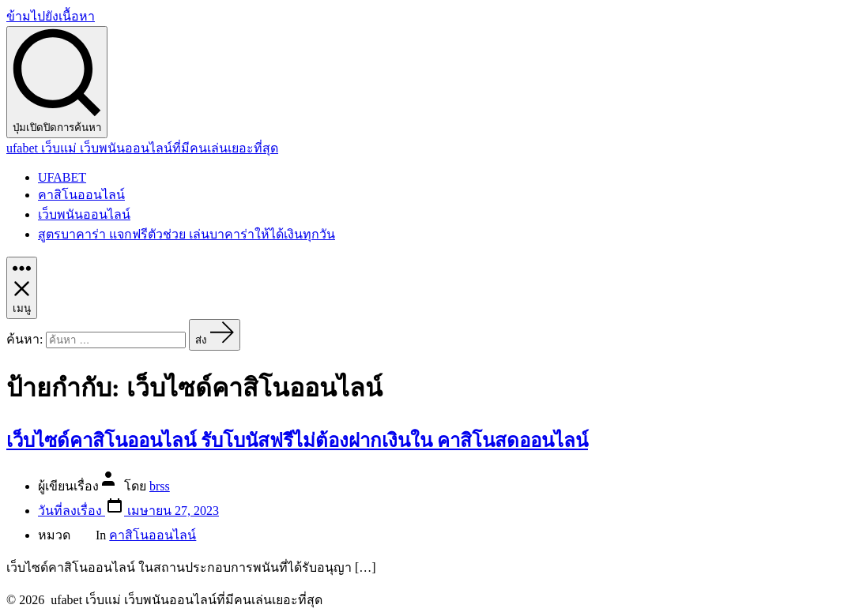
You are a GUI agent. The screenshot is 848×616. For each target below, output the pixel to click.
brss (160, 486)
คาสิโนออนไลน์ (81, 195)
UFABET (62, 177)
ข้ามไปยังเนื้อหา (51, 16)
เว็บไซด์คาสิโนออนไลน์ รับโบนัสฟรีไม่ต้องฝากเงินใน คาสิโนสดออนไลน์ (297, 441)
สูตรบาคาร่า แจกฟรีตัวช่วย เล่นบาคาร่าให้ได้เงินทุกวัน (187, 234)
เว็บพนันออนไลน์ (84, 214)
